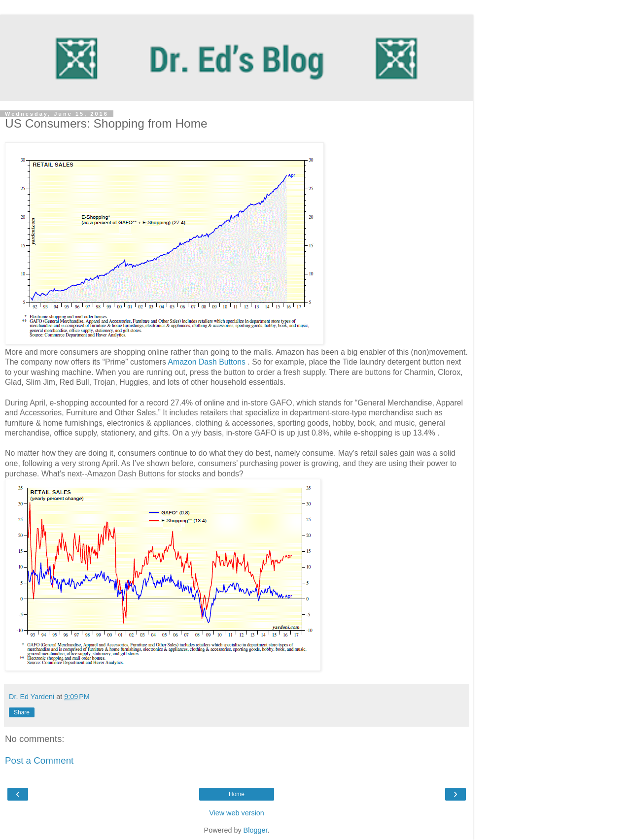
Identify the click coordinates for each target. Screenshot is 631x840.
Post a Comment (39, 760)
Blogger (256, 830)
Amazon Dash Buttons (208, 362)
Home (237, 794)
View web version (237, 813)
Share (22, 712)
